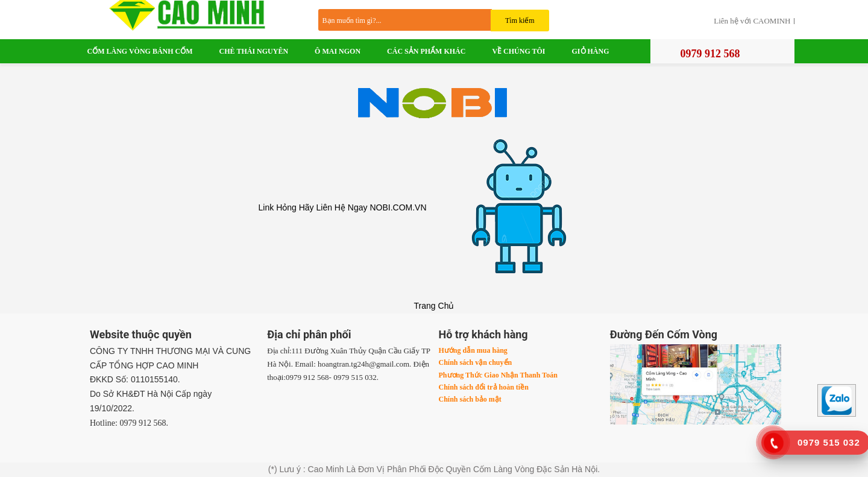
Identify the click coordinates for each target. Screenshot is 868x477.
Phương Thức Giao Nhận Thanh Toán (498, 375)
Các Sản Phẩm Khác (426, 51)
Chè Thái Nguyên (254, 51)
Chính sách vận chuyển (476, 362)
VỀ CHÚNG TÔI (518, 51)
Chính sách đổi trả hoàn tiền (484, 387)
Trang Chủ (434, 306)
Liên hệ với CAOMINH (752, 21)
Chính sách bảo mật (470, 399)
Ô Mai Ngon (338, 51)
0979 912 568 (710, 54)
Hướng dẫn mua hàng (473, 350)
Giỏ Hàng (591, 51)
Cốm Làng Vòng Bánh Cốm (140, 51)
